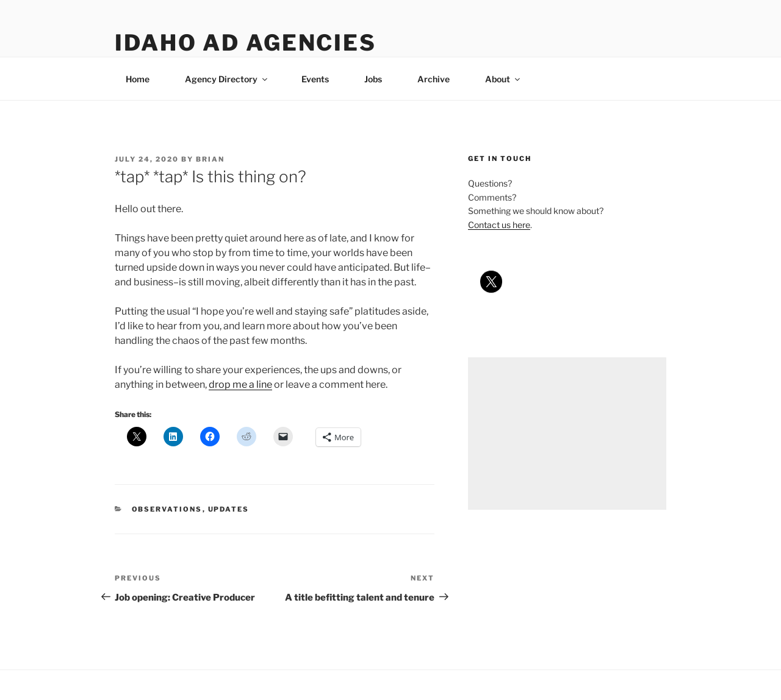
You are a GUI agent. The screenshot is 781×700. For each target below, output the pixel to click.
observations (167, 509)
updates (229, 509)
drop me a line (240, 384)
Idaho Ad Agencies (246, 43)
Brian (210, 159)
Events (315, 79)
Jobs (373, 79)
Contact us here (499, 225)
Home (138, 79)
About (503, 79)
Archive (434, 79)
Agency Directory (227, 79)
